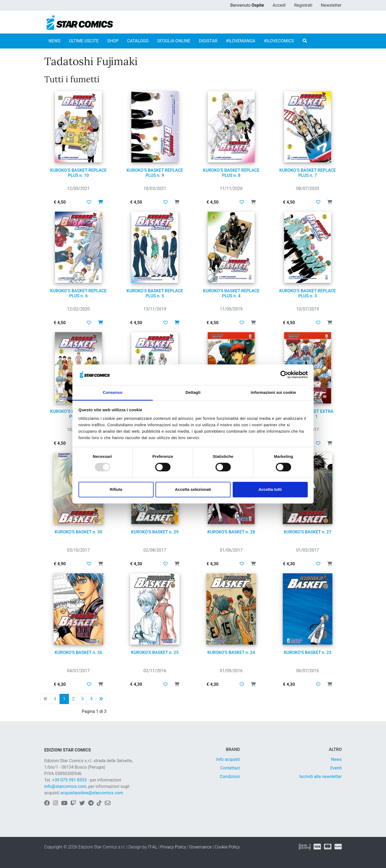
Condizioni (230, 777)
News (336, 759)
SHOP (113, 41)
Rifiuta (116, 489)
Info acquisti (228, 759)
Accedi (279, 5)
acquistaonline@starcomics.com (92, 793)
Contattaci (230, 768)
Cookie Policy (227, 847)
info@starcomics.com (65, 786)
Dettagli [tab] (193, 392)
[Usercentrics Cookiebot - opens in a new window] (284, 375)
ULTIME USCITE (84, 41)
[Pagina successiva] (91, 699)
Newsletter (331, 5)
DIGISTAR (208, 41)
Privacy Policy (173, 847)
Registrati (303, 5)
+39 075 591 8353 (69, 780)
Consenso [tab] (112, 392)
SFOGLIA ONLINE (174, 41)
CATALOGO (138, 41)
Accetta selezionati (193, 489)
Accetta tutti (270, 489)
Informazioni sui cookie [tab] (274, 392)
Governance (201, 847)
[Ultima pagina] (101, 699)
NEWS (54, 41)
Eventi (336, 768)
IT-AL (153, 847)
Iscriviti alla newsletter (320, 777)
